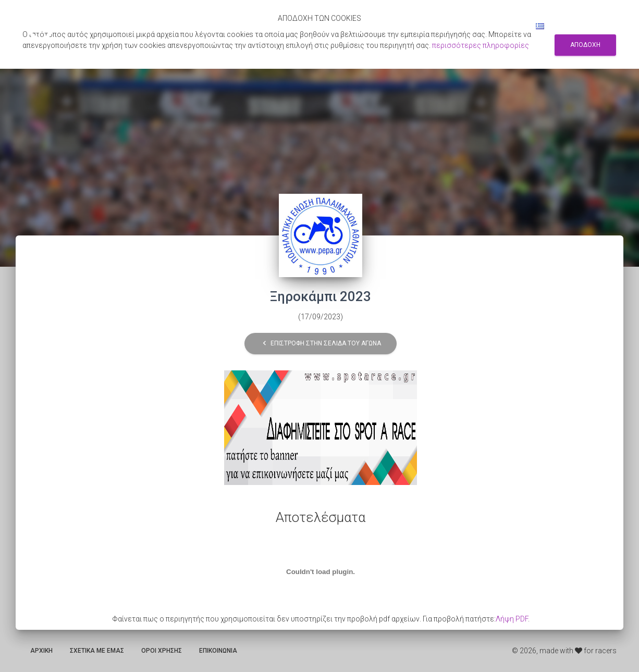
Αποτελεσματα (332, 26)
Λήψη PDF (512, 619)
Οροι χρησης (162, 651)
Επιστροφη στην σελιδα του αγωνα (321, 344)
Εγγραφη (464, 26)
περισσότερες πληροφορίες (481, 45)
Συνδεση (506, 26)
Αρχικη (41, 651)
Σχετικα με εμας (97, 651)
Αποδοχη (585, 45)
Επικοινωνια (218, 651)
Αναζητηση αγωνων (404, 26)
